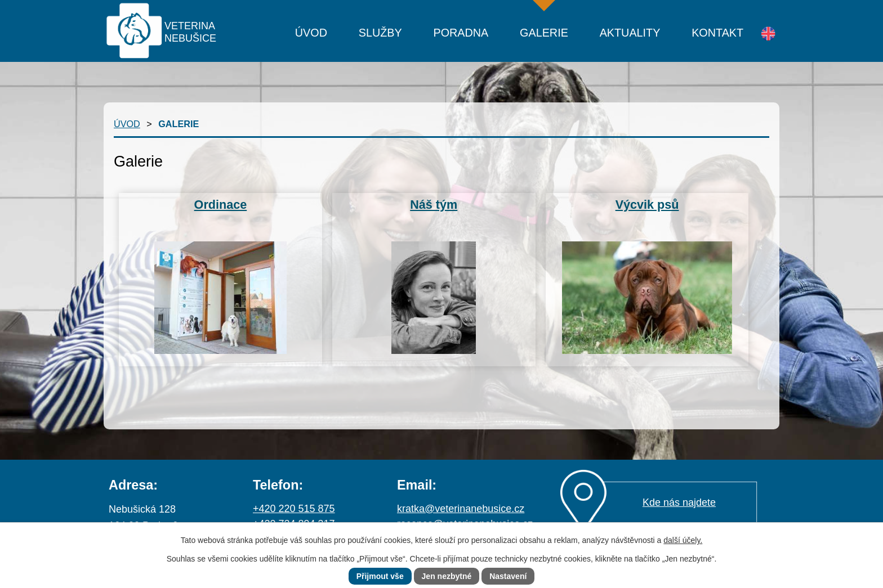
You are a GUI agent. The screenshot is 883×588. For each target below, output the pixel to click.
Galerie (544, 33)
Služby (380, 33)
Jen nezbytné (447, 576)
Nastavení (508, 576)
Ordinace (221, 205)
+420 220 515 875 (294, 509)
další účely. (683, 540)
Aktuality (630, 33)
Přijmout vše (380, 576)
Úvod (311, 33)
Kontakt (717, 33)
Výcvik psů (647, 205)
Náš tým (434, 205)
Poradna (461, 33)
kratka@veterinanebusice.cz (461, 509)
